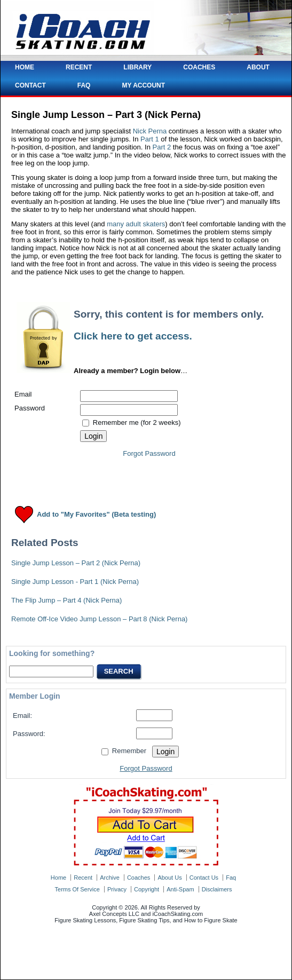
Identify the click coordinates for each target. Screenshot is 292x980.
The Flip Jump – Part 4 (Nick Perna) (66, 600)
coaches (139, 878)
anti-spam (180, 889)
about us (169, 878)
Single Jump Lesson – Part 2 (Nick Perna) (76, 563)
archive (110, 878)
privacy (117, 889)
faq (231, 878)
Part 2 (162, 147)
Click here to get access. (133, 336)
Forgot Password (149, 453)
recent (83, 878)
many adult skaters (136, 224)
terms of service (77, 889)
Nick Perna (150, 131)
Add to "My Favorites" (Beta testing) (96, 515)
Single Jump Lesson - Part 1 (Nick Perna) (75, 582)
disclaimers (217, 889)
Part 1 (150, 139)
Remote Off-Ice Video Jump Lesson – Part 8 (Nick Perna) (99, 619)
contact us (204, 878)
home (58, 878)
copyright (147, 889)
